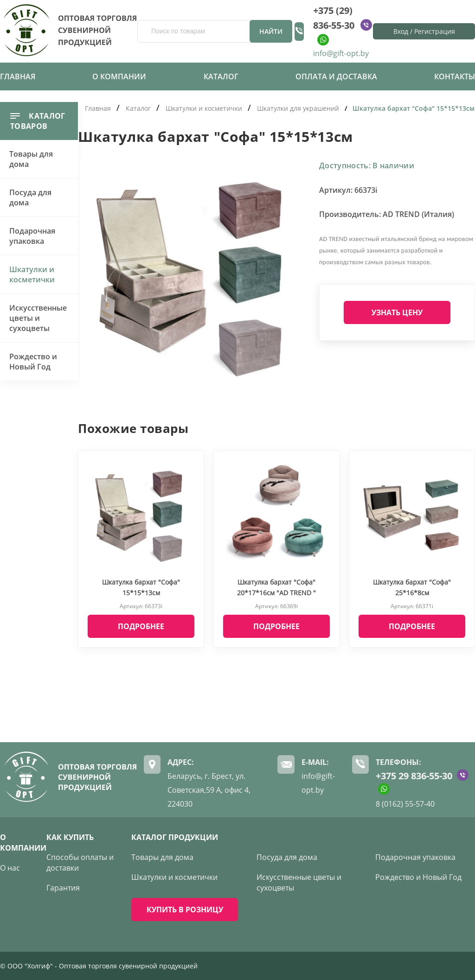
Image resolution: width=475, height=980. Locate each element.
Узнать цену (397, 312)
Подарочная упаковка (32, 236)
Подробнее (141, 626)
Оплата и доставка (336, 76)
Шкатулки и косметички (32, 274)
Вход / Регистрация (424, 31)
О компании (119, 76)
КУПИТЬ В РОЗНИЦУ (185, 910)
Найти (271, 31)
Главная (18, 76)
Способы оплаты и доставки (80, 862)
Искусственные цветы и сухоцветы (38, 318)
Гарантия (63, 888)
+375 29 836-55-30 (414, 776)
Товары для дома (31, 159)
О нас (10, 868)
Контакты (455, 76)
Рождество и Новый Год (33, 362)
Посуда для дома (30, 197)
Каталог (221, 76)
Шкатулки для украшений (298, 108)
